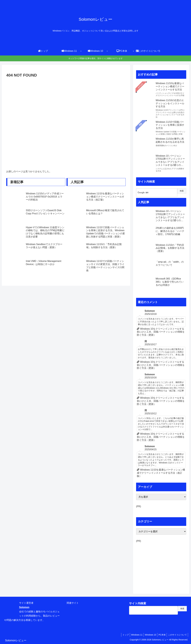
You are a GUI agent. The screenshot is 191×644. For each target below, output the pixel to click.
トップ (122, 635)
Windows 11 (134, 635)
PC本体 (161, 635)
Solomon (24, 607)
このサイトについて (177, 635)
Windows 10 (148, 635)
